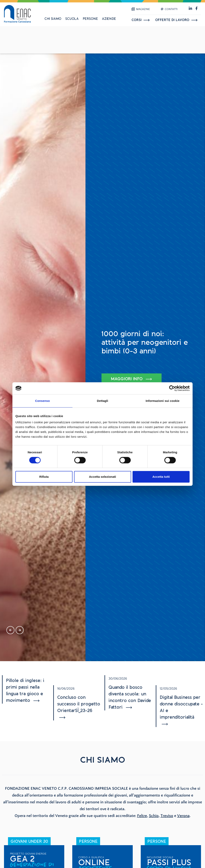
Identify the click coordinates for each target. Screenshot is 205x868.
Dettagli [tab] (102, 401)
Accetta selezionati (102, 477)
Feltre (142, 816)
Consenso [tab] (42, 401)
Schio (154, 816)
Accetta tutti (161, 477)
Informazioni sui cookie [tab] (163, 401)
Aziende (109, 19)
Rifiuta (44, 477)
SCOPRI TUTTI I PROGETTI (133, 374)
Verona (183, 816)
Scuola (72, 19)
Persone (90, 19)
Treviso (167, 816)
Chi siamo (53, 19)
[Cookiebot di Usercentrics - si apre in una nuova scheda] (172, 388)
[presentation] (10, 630)
